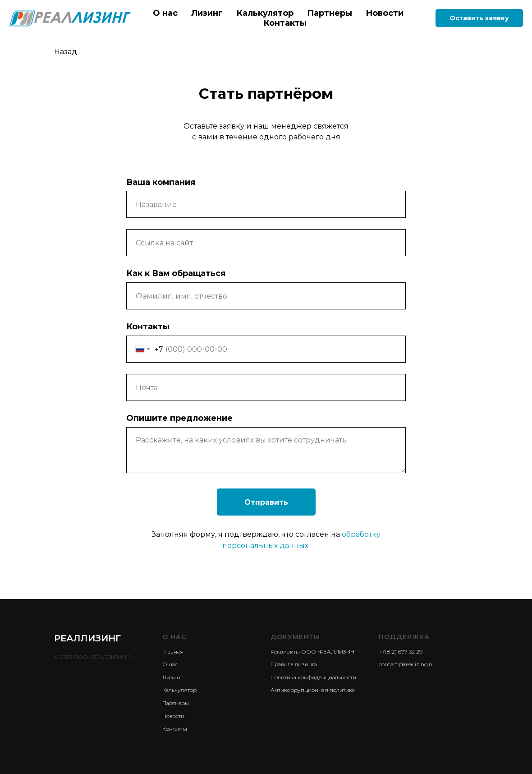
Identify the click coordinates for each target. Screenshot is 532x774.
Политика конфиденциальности (313, 677)
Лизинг (207, 13)
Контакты (285, 23)
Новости (385, 13)
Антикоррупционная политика (313, 690)
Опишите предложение (179, 418)
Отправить (266, 502)
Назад (66, 52)
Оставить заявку (479, 18)
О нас (165, 13)
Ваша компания (161, 182)
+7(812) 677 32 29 (401, 652)
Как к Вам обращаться (176, 273)
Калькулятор (265, 13)
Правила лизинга (294, 664)
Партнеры (330, 13)
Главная (173, 652)
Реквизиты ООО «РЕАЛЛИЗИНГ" (315, 652)
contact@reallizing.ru (407, 664)
